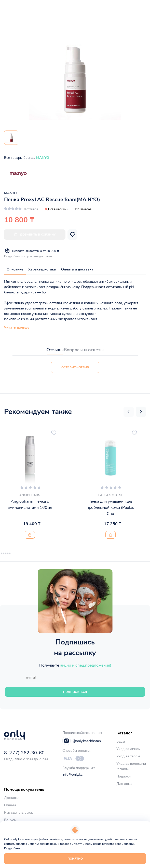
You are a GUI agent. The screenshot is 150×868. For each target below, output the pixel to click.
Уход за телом (128, 756)
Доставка (12, 798)
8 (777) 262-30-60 (24, 753)
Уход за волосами (131, 764)
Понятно (75, 859)
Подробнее (12, 848)
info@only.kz (72, 775)
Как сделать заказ (19, 813)
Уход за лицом (128, 749)
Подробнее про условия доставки (28, 256)
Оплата (10, 805)
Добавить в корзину (35, 234)
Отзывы (55, 350)
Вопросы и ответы (84, 350)
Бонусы (10, 820)
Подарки (124, 776)
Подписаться (75, 692)
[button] (129, 412)
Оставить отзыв (75, 367)
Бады (121, 741)
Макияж (123, 769)
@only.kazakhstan (82, 741)
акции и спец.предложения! (86, 665)
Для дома (124, 784)
